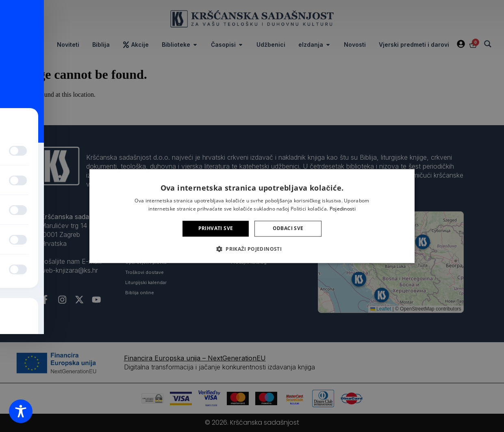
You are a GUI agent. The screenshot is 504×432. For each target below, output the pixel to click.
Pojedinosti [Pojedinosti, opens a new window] (343, 209)
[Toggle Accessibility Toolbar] (21, 411)
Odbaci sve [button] (288, 229)
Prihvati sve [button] (216, 229)
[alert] (252, 216)
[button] (252, 249)
